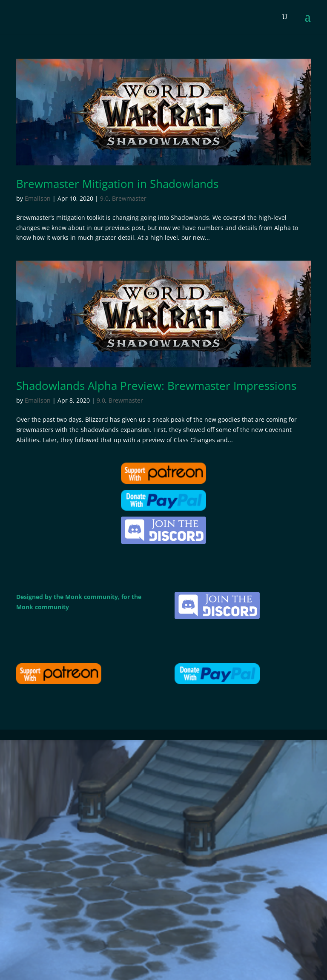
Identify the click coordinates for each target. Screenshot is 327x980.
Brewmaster (129, 198)
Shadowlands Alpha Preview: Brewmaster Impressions (156, 386)
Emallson (38, 198)
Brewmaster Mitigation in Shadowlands (117, 184)
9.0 (104, 198)
